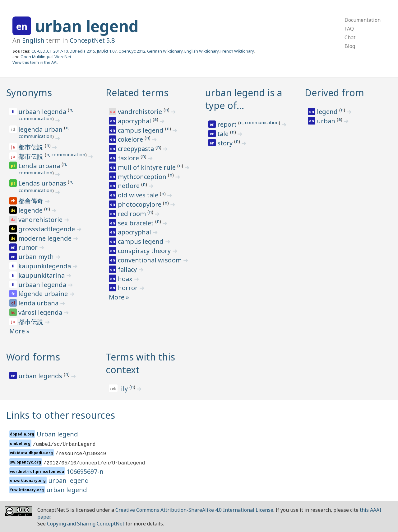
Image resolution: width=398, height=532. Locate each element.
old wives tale (139, 195)
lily (124, 389)
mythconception (143, 177)
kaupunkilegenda (45, 266)
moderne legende (46, 238)
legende (31, 210)
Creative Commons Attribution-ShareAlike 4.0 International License (194, 510)
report (228, 124)
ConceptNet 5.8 (92, 40)
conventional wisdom (150, 260)
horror (129, 288)
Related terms (137, 93)
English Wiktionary (201, 51)
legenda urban (41, 129)
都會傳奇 (32, 201)
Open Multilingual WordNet (46, 57)
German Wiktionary (165, 51)
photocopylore (140, 204)
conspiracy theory (145, 251)
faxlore (129, 158)
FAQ (349, 29)
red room (133, 214)
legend (328, 112)
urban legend (87, 26)
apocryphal (135, 121)
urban (327, 121)
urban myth (37, 257)
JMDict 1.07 (107, 51)
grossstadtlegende (47, 229)
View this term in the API (35, 62)
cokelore (131, 139)
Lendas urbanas (43, 183)
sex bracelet (137, 223)
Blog (350, 46)
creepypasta (137, 149)
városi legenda (41, 312)
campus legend (141, 130)
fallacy (128, 269)
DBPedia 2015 (82, 51)
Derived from (334, 93)
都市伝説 (32, 147)
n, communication (66, 154)
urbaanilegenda (43, 112)
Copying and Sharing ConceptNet (86, 524)
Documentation (363, 20)
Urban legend (57, 434)
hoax (126, 279)
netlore (130, 186)
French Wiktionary (237, 51)
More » (19, 331)
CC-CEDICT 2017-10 (50, 51)
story (226, 143)
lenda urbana (39, 303)
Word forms (33, 357)
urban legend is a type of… (244, 99)
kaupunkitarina (42, 275)
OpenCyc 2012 (132, 51)
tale (224, 134)
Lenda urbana (40, 166)
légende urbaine (44, 294)
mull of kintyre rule (148, 167)
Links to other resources (61, 415)
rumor (29, 247)
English (33, 40)
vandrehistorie (41, 220)
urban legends (41, 376)
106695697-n (85, 471)
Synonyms (29, 93)
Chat (350, 37)
